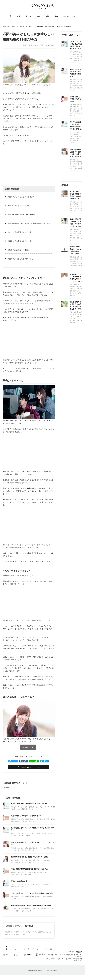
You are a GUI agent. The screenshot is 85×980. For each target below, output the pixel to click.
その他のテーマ (69, 16)
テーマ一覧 (16, 955)
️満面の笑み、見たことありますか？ (21, 197)
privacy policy (28, 955)
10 (46, 949)
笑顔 (7, 788)
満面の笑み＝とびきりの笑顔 (19, 206)
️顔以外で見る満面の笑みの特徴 (19, 241)
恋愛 (19, 16)
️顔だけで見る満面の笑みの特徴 (19, 232)
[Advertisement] (29, 164)
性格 (38, 16)
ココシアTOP (6, 955)
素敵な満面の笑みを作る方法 (19, 250)
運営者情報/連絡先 (40, 955)
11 (51, 949)
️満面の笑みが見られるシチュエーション (23, 214)
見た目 (28, 16)
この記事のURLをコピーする (29, 767)
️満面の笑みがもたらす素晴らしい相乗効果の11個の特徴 (29, 223)
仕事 (56, 16)
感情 (47, 16)
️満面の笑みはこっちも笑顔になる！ (21, 259)
